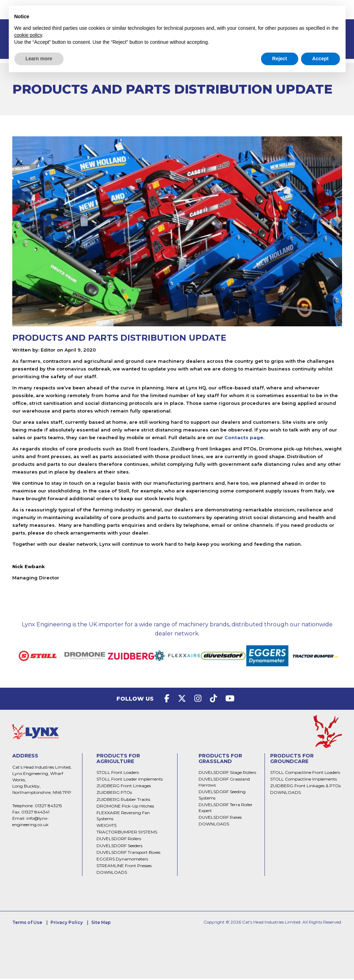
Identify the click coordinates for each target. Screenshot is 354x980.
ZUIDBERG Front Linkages (124, 787)
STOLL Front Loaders (118, 774)
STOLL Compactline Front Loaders (305, 774)
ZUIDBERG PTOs (114, 794)
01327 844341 (35, 813)
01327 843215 (48, 807)
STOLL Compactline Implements (303, 780)
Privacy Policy (67, 924)
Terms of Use (27, 924)
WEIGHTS (106, 827)
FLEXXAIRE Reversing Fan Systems (123, 817)
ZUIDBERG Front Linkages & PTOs (305, 787)
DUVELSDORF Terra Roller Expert (226, 809)
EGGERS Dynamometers (122, 860)
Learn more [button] (39, 59)
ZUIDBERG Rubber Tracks (123, 801)
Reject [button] (280, 59)
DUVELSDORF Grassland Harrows (224, 783)
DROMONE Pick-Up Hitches (125, 807)
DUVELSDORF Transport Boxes (128, 854)
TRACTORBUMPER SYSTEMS (127, 833)
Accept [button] (320, 59)
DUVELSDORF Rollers (119, 840)
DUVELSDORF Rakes (220, 819)
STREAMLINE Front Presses (124, 867)
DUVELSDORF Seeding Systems (222, 796)
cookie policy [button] (28, 35)
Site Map (101, 924)
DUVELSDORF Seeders (119, 847)
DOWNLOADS (112, 874)
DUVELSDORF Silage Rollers (227, 774)
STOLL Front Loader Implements (130, 780)
